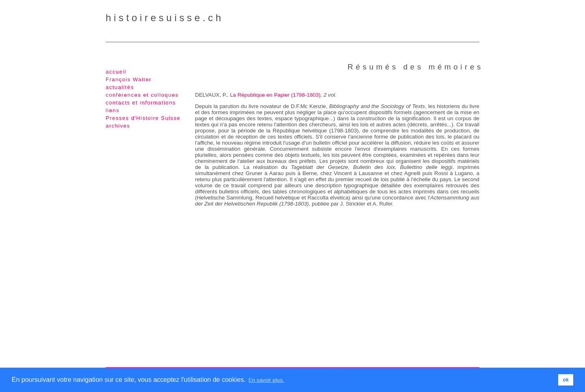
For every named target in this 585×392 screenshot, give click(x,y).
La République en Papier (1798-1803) (275, 95)
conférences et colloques (142, 95)
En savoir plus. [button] (266, 380)
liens (113, 110)
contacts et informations (141, 103)
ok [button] (566, 380)
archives (118, 126)
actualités (120, 87)
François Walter (129, 79)
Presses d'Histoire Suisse (143, 118)
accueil (116, 72)
